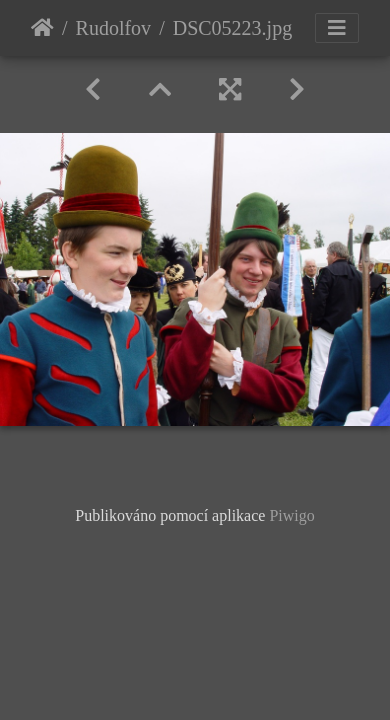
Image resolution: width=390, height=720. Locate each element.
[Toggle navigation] (337, 28)
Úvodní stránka (42, 28)
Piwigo (291, 515)
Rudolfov (114, 28)
